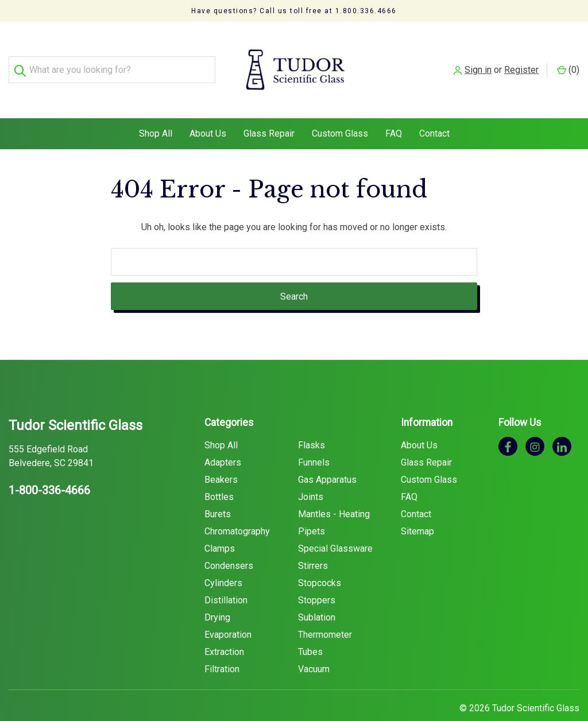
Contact (434, 112)
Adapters (223, 441)
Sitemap (417, 509)
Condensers (229, 544)
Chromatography (237, 509)
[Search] (22, 59)
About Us (208, 112)
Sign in (478, 59)
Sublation (317, 596)
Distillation (226, 578)
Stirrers (313, 544)
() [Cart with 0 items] (568, 59)
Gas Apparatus (327, 458)
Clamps (220, 527)
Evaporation (228, 613)
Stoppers (317, 578)
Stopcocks (320, 561)
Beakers (221, 458)
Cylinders (223, 561)
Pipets (312, 509)
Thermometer (325, 613)
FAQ (394, 112)
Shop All (156, 112)
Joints (311, 475)
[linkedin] (562, 425)
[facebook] (508, 425)
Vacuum (314, 647)
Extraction (224, 630)
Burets (218, 492)
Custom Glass (340, 112)
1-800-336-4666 (49, 468)
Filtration (222, 647)
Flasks (312, 423)
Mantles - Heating (334, 492)
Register (521, 59)
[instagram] (535, 425)
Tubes (310, 630)
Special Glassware (335, 527)
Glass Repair (269, 112)
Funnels (314, 441)
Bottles (219, 475)
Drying (217, 596)
